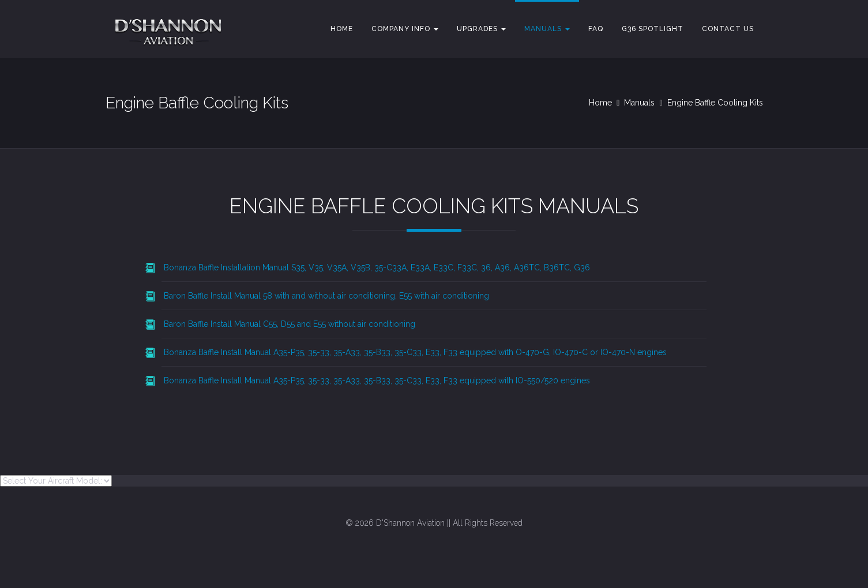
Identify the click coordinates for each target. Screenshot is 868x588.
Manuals (547, 29)
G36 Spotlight (653, 29)
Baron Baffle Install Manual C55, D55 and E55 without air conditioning (290, 324)
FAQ (596, 29)
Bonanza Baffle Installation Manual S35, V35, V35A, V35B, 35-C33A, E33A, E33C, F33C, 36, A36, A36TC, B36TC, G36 (377, 267)
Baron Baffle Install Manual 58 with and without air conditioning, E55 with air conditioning (326, 296)
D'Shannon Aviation (410, 523)
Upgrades (481, 29)
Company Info (405, 29)
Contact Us (728, 29)
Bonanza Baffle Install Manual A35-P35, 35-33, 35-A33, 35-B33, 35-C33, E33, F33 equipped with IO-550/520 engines (377, 380)
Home (342, 29)
